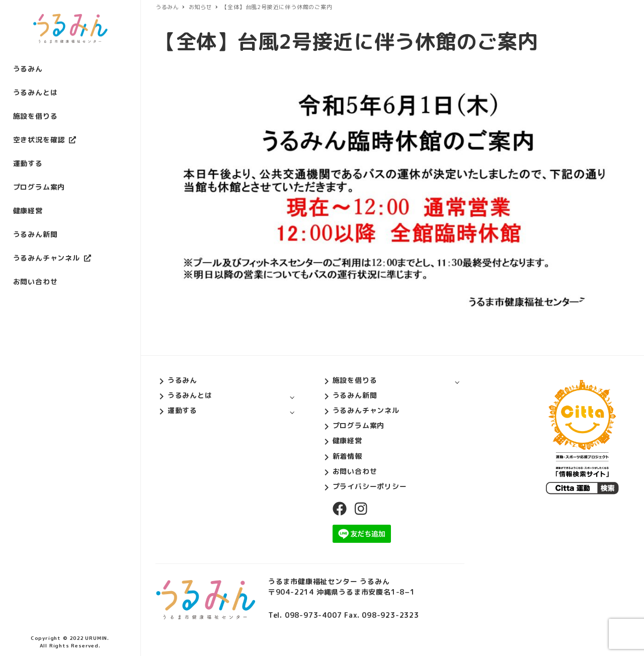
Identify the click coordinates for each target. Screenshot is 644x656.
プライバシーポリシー (370, 486)
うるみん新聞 (355, 395)
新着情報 (347, 456)
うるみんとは (190, 395)
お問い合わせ (355, 471)
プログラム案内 (359, 425)
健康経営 (347, 440)
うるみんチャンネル (366, 410)
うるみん (182, 380)
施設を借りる (355, 380)
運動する (182, 410)
